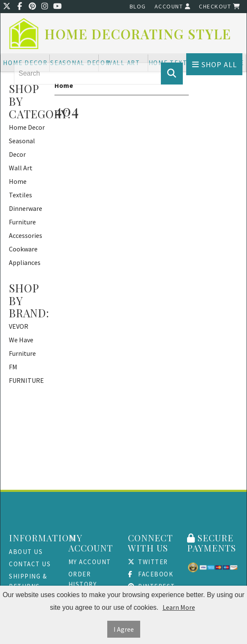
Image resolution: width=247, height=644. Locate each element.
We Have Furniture (22, 347)
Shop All (214, 64)
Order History (83, 579)
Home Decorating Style (138, 34)
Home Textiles (20, 188)
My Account (90, 562)
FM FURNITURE (26, 374)
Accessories (26, 235)
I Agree (124, 629)
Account (173, 6)
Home (64, 85)
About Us (26, 552)
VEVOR (19, 326)
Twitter (148, 562)
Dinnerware (26, 208)
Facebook (151, 574)
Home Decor (27, 127)
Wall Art (21, 168)
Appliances (25, 262)
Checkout (220, 6)
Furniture (22, 222)
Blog (138, 6)
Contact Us (30, 564)
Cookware (23, 249)
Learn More (179, 607)
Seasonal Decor (22, 147)
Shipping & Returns (28, 581)
